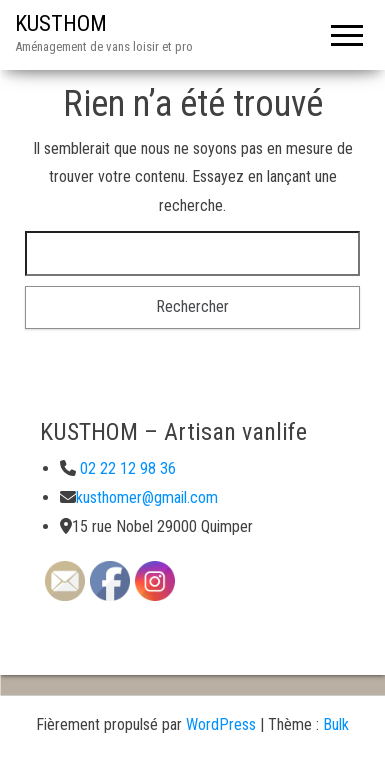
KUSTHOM (61, 23)
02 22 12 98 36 (126, 468)
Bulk (336, 724)
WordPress (221, 724)
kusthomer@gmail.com (147, 497)
